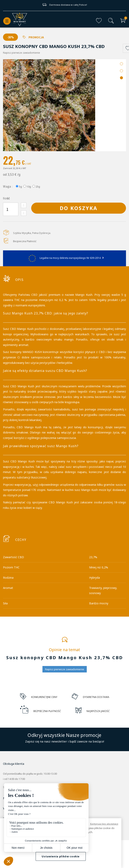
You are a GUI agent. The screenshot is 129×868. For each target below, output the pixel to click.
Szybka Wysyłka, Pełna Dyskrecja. (32, 233)
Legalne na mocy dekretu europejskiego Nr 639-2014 (64, 258)
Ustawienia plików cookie (61, 856)
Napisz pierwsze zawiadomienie (22, 53)
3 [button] (121, 78)
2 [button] (121, 71)
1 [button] (121, 64)
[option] (64, 105)
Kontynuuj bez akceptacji (104, 824)
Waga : (8, 186)
